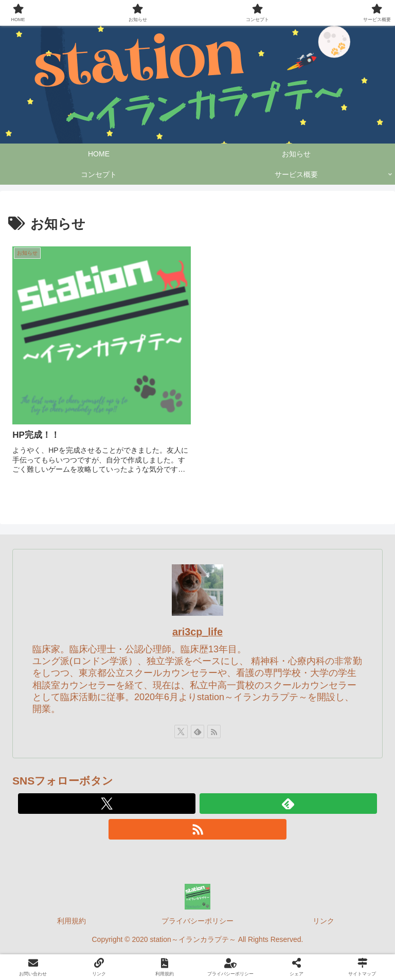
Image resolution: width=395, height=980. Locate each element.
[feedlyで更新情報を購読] (197, 732)
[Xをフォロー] (181, 732)
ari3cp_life (197, 632)
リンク (324, 921)
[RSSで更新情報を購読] (214, 732)
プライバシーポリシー (197, 921)
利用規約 (71, 921)
